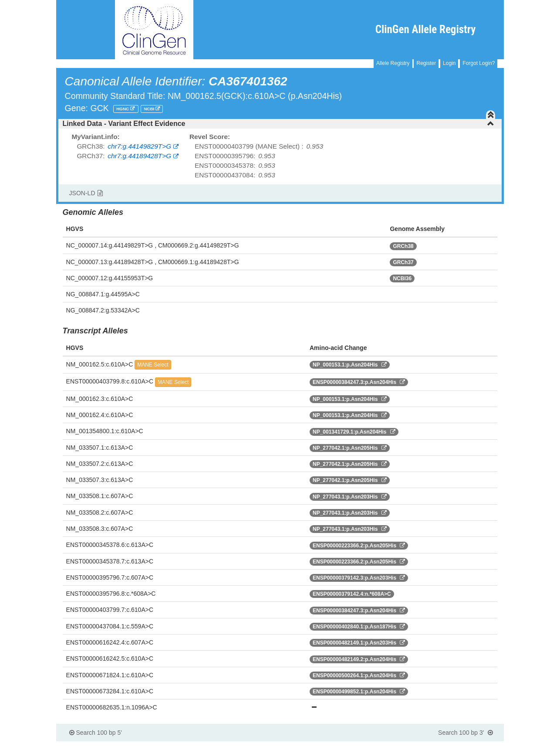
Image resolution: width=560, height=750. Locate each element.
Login (449, 63)
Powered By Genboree (462, 746)
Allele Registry (393, 63)
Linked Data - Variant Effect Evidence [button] (279, 124)
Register (426, 63)
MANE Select (153, 365)
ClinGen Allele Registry (426, 29)
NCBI (150, 109)
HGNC (123, 109)
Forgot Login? (479, 63)
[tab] (280, 124)
